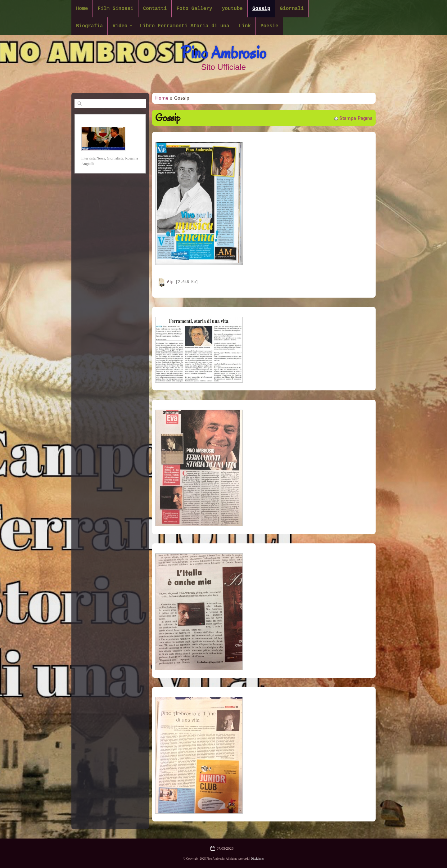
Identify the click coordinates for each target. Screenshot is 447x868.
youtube (232, 9)
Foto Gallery (194, 9)
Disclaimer (257, 859)
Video (122, 26)
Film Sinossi (115, 9)
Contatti (155, 9)
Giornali (292, 9)
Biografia (89, 26)
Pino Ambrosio (224, 53)
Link (245, 26)
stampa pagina (356, 118)
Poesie (269, 26)
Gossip (261, 9)
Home (82, 9)
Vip (170, 282)
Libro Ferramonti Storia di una (184, 26)
